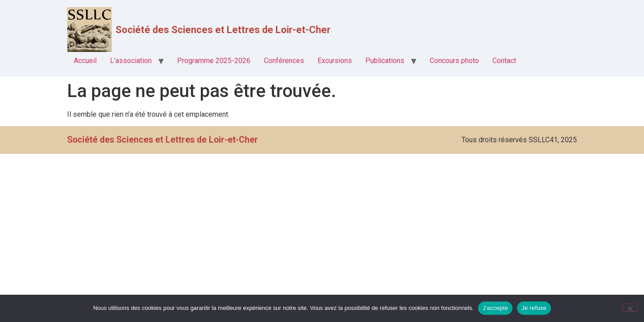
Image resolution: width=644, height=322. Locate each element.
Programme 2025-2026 (214, 61)
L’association (131, 61)
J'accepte (495, 308)
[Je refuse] (630, 308)
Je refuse (534, 308)
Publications (385, 61)
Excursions (335, 61)
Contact (504, 61)
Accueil (85, 61)
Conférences (284, 61)
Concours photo (454, 61)
